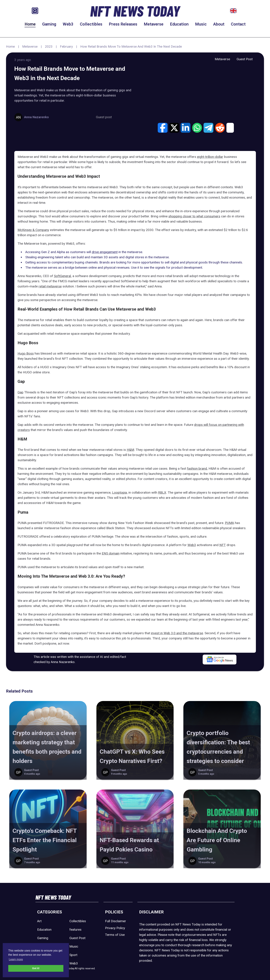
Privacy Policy (115, 928)
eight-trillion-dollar (210, 157)
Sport (73, 955)
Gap (20, 392)
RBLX (162, 493)
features (75, 930)
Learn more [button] (16, 959)
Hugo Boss (26, 353)
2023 (49, 46)
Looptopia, (120, 493)
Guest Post (245, 59)
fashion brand (197, 469)
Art (39, 921)
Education (179, 24)
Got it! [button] (36, 968)
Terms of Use (115, 935)
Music (201, 24)
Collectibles (91, 24)
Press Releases (123, 24)
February (66, 46)
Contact (238, 24)
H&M (130, 450)
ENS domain (111, 553)
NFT (223, 545)
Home (30, 24)
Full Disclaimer (116, 921)
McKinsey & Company (33, 230)
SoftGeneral (62, 276)
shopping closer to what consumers (194, 216)
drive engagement (105, 252)
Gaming (49, 24)
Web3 (68, 24)
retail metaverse (50, 286)
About (219, 24)
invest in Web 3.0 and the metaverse (177, 633)
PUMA (229, 523)
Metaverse (154, 24)
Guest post (104, 117)
